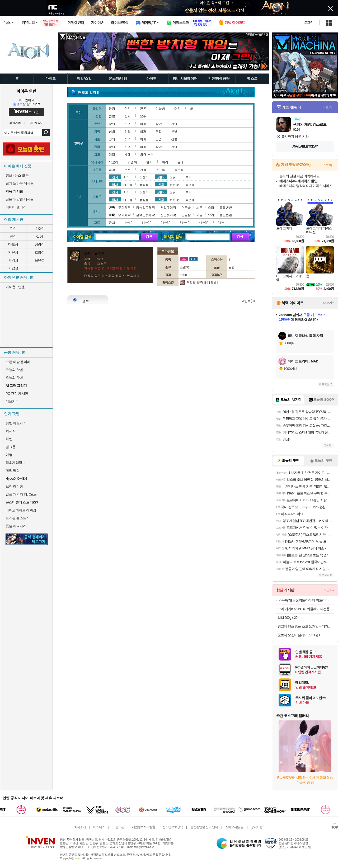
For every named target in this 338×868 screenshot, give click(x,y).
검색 (46, 133)
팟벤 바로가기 (16, 423)
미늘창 (160, 108)
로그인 (309, 23)
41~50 (203, 222)
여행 (9, 455)
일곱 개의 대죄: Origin (21, 494)
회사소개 (80, 827)
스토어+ (328, 165)
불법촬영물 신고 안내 (204, 827)
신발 (174, 124)
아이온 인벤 (26, 91)
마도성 (13, 244)
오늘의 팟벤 (14, 378)
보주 (143, 116)
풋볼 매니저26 (16, 526)
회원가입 (15, 123)
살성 (39, 236)
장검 (128, 108)
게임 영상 (13, 471)
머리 (112, 154)
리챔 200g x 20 (287, 618)
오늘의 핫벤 (14, 370)
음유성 (40, 260)
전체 (112, 222)
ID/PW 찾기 (36, 123)
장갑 (159, 124)
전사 (115, 177)
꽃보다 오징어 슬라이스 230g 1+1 (301, 635)
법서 (128, 116)
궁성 (13, 236)
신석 (143, 170)
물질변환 (226, 207)
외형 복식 (147, 154)
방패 (128, 154)
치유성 (13, 252)
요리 (211, 207)
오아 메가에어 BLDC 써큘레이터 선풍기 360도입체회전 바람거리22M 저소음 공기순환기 (306, 609)
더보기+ (328, 107)
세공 (199, 207)
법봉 (112, 116)
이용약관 (118, 827)
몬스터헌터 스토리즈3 (22, 502)
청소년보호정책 (173, 827)
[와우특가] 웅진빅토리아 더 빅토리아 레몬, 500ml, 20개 (306, 600)
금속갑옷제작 (145, 207)
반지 (149, 162)
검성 (13, 228)
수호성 (40, 228)
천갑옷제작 (168, 207)
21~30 (165, 222)
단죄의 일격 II (196, 282)
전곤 (143, 108)
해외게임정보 (15, 463)
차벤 (9, 439)
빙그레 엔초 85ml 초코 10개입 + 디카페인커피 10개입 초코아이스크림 (306, 626)
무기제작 (124, 207)
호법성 (40, 252)
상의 (112, 124)
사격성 (13, 260)
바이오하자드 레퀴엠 (21, 510)
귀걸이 (132, 162)
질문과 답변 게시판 (20, 199)
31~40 (184, 222)
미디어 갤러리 (16, 207)
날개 (181, 162)
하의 (128, 124)
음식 (112, 170)
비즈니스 (99, 827)
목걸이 (114, 162)
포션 (128, 170)
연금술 (186, 207)
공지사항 (257, 827)
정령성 (40, 244)
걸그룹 (11, 447)
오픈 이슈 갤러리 (18, 362)
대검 (177, 108)
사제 (161, 184)
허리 (165, 162)
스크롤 (160, 170)
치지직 (11, 431)
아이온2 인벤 (15, 287)
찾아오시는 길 (234, 827)
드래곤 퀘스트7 (17, 518)
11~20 (146, 222)
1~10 (128, 222)
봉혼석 (179, 170)
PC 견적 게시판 (17, 393)
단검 (112, 108)
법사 (115, 184)
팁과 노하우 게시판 (20, 183)
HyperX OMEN (16, 478)
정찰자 (161, 177)
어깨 (143, 124)
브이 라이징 (14, 486)
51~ (221, 222)
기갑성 (13, 268)
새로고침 (324, 384)
